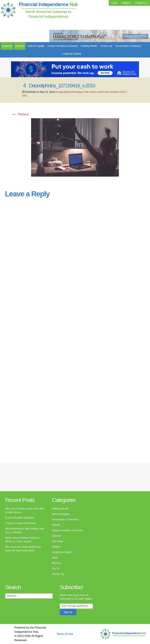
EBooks (56, 525)
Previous (20, 114)
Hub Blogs (58, 541)
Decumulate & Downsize (128, 46)
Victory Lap (106, 46)
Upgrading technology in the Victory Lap (80, 92)
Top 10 (56, 568)
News (55, 558)
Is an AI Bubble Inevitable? (20, 518)
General (56, 536)
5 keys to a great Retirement (21, 523)
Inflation (56, 547)
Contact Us (141, 3)
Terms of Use (65, 634)
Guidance (7, 46)
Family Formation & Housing (63, 46)
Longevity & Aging (71, 54)
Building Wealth (89, 46)
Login (115, 3)
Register (126, 3)
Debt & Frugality (36, 46)
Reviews (20, 46)
